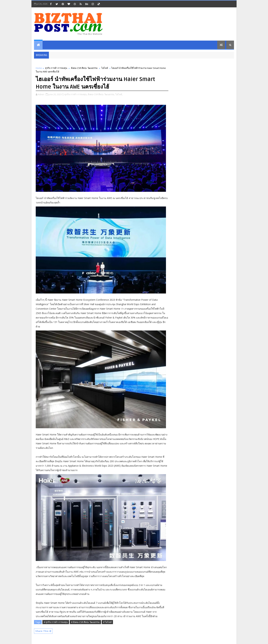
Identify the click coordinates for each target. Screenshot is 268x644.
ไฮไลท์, (119, 94)
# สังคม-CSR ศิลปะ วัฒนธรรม (85, 622)
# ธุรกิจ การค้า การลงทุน (56, 622)
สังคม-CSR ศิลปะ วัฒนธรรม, (101, 94)
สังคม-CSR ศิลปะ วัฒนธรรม (84, 68)
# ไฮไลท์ (107, 622)
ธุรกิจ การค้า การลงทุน (56, 68)
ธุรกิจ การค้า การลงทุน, (76, 94)
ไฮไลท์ (105, 68)
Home (39, 68)
